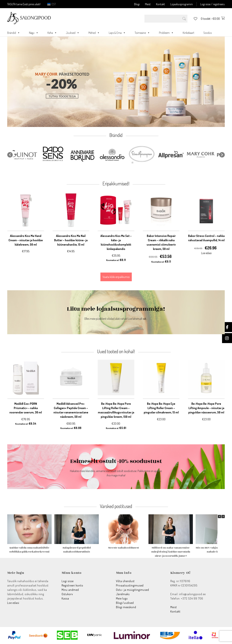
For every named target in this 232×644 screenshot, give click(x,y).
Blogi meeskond (126, 607)
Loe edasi (13, 603)
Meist (148, 4)
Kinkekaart (188, 33)
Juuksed (73, 33)
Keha (52, 33)
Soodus (208, 33)
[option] (27, 155)
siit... (145, 319)
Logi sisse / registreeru (213, 4)
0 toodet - (213, 19)
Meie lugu (122, 598)
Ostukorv (67, 594)
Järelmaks (123, 594)
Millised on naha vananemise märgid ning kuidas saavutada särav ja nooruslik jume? (171, 552)
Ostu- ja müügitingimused (132, 590)
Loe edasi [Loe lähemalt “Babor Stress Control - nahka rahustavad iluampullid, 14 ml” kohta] (206, 253)
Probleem (166, 33)
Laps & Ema (117, 33)
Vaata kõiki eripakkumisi (116, 277)
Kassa (65, 598)
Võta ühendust (125, 581)
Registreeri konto (72, 585)
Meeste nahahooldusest (124, 548)
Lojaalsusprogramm (182, 4)
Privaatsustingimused (130, 585)
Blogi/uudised (125, 603)
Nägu (34, 33)
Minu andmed (70, 590)
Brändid (14, 33)
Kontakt (160, 4)
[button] (10, 155)
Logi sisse (68, 581)
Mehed (94, 33)
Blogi (137, 4)
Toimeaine (142, 33)
